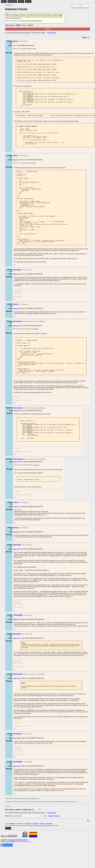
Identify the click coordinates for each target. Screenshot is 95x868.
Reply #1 (16, 173)
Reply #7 (16, 546)
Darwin (35, 49)
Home (4, 1)
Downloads (12, 1)
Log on (81, 5)
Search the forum (54, 855)
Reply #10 (16, 659)
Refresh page (52, 33)
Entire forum (10, 25)
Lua (25, 25)
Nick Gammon (36, 356)
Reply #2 (16, 301)
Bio (27, 41)
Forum (28, 1)
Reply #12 (16, 718)
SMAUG (19, 25)
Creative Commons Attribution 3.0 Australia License (39, 865)
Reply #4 (16, 353)
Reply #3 (16, 336)
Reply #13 (17, 778)
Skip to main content (9, 5)
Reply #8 (16, 571)
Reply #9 (16, 588)
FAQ (88, 7)
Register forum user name (78, 7)
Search (21, 1)
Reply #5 (16, 445)
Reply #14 (16, 806)
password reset (15, 18)
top (89, 861)
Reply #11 (16, 678)
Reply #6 (16, 500)
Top (14, 163)
